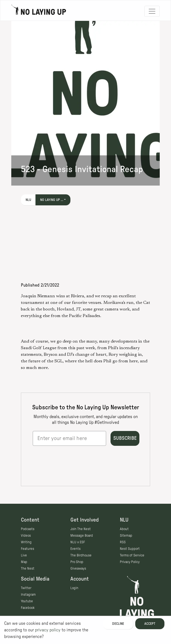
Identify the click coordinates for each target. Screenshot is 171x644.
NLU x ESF (78, 542)
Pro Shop (77, 562)
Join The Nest (81, 529)
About (124, 529)
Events (75, 549)
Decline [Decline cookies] (118, 624)
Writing (26, 542)
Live (24, 555)
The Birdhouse (81, 555)
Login (74, 588)
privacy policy (48, 630)
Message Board (82, 536)
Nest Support (130, 549)
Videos (26, 536)
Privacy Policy (130, 562)
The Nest (28, 569)
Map (24, 562)
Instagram (28, 595)
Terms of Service (132, 555)
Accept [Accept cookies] (150, 624)
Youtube (27, 601)
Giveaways (78, 569)
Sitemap (126, 536)
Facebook (28, 608)
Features (27, 549)
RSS (123, 542)
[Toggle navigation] (152, 11)
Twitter (26, 588)
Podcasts (28, 529)
